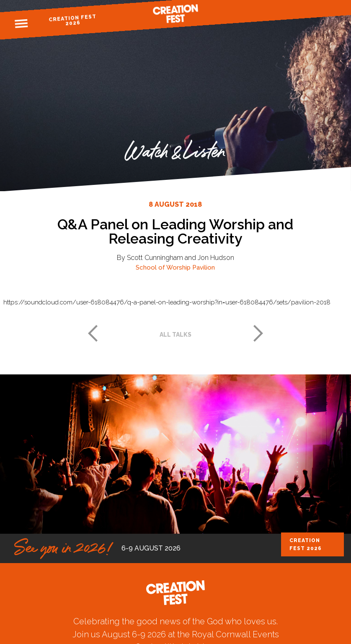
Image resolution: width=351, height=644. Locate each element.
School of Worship (163, 267)
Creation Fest (175, 14)
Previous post (93, 333)
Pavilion (204, 267)
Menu (21, 24)
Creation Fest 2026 (73, 20)
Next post (258, 333)
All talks (175, 335)
